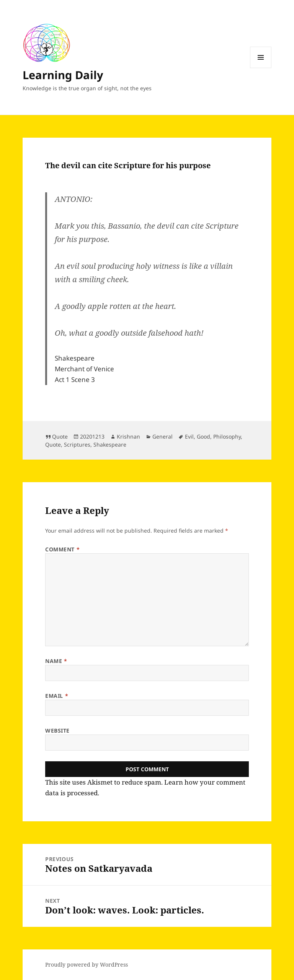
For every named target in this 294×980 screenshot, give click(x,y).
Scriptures (77, 444)
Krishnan (128, 436)
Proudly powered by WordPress (87, 965)
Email (57, 696)
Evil (189, 436)
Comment (62, 549)
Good (203, 436)
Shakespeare (110, 444)
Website (57, 731)
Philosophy (227, 436)
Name (56, 661)
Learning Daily (63, 75)
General (163, 436)
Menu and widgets (261, 68)
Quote (60, 436)
